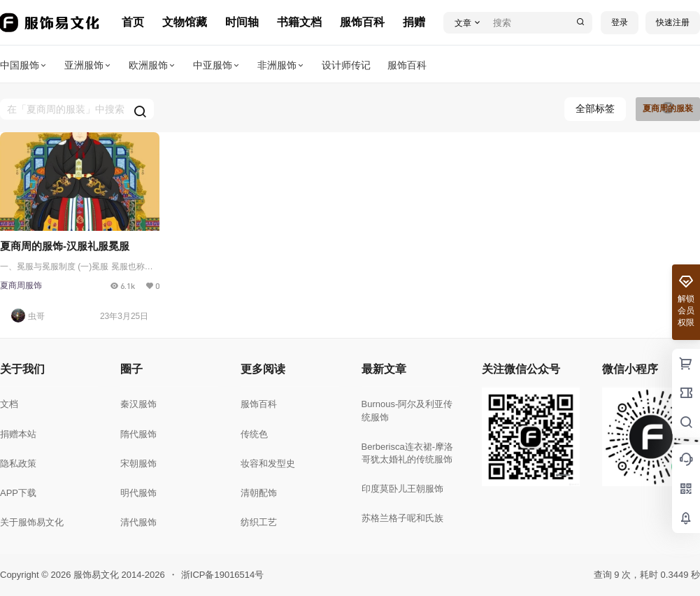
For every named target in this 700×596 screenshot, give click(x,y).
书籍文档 (299, 22)
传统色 (254, 434)
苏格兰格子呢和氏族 (402, 518)
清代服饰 (138, 522)
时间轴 (242, 22)
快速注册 (673, 22)
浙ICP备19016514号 (223, 575)
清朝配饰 (259, 493)
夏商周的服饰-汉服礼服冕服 (65, 246)
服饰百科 (362, 22)
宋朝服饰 (138, 463)
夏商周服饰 (21, 285)
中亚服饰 (217, 65)
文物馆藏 (185, 22)
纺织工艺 (259, 522)
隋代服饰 (138, 434)
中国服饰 (24, 65)
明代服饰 (138, 493)
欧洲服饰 (152, 65)
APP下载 (18, 493)
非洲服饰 (281, 65)
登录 (620, 22)
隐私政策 (18, 463)
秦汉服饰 (138, 404)
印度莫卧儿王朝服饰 (402, 489)
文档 (9, 404)
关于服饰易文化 (32, 522)
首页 (133, 22)
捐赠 (414, 22)
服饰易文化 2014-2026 (117, 575)
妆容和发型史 (268, 463)
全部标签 (595, 108)
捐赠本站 (18, 434)
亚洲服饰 (88, 65)
